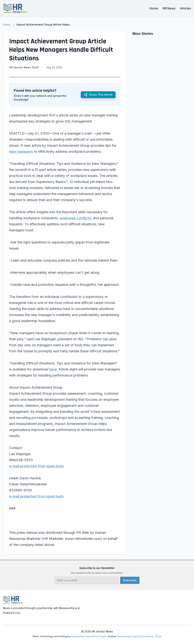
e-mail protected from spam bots (36, 466)
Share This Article (98, 95)
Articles (185, 8)
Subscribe (130, 580)
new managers (21, 152)
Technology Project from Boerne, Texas (139, 636)
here (53, 369)
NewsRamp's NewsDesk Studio (89, 636)
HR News (169, 8)
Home (154, 8)
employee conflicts (75, 218)
